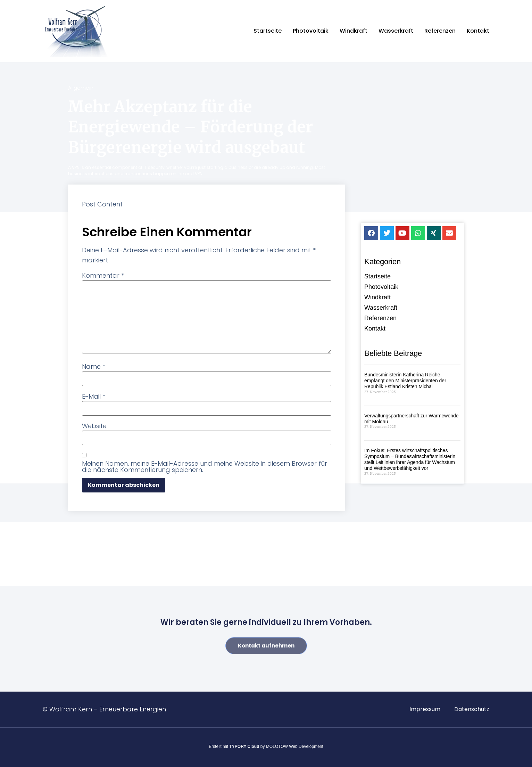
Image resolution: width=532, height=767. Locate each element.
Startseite (268, 31)
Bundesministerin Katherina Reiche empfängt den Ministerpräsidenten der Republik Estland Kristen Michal (405, 381)
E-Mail (94, 397)
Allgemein (81, 88)
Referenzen (440, 31)
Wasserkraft (396, 31)
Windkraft (354, 31)
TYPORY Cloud (244, 746)
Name (94, 367)
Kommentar (103, 276)
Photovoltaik (311, 31)
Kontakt (478, 31)
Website (94, 426)
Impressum (425, 709)
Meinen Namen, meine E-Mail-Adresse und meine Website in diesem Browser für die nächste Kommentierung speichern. (205, 467)
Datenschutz (472, 709)
